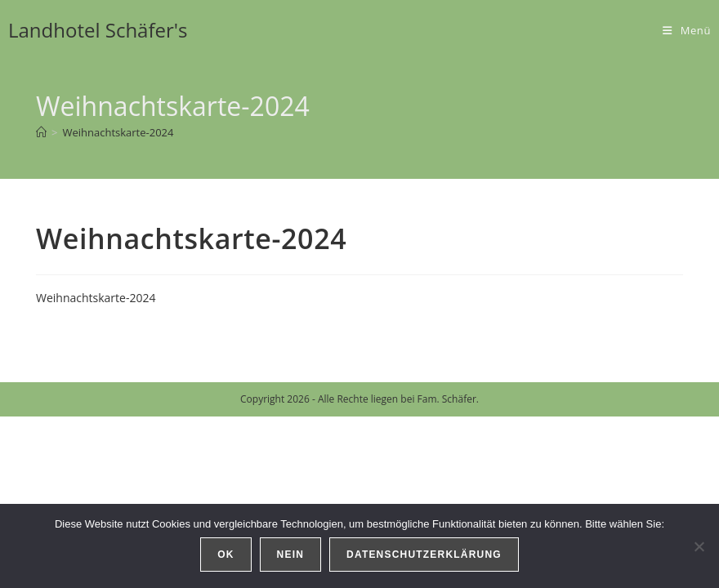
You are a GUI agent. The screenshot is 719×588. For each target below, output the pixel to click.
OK (226, 555)
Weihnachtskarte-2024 (118, 132)
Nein (290, 555)
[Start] (41, 132)
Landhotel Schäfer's (98, 30)
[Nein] (699, 546)
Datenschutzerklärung (424, 555)
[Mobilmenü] (687, 30)
